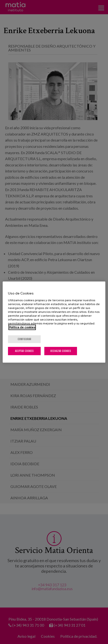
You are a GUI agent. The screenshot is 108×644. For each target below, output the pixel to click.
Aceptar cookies (24, 351)
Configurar (24, 339)
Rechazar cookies (61, 351)
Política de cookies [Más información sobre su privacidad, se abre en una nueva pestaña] (22, 327)
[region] (54, 322)
